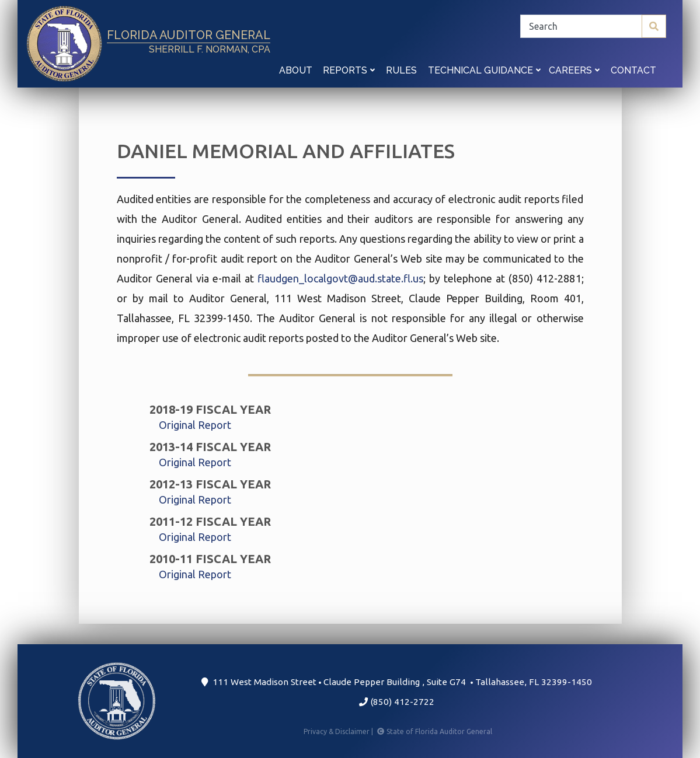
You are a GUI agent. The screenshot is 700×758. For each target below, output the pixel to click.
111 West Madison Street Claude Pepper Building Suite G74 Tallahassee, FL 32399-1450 (397, 682)
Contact (633, 70)
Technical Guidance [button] (484, 70)
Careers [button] (574, 70)
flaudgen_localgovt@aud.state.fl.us (340, 278)
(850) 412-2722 (397, 702)
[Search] (593, 26)
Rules (401, 70)
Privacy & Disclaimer (339, 731)
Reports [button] (349, 70)
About (296, 70)
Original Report (195, 425)
